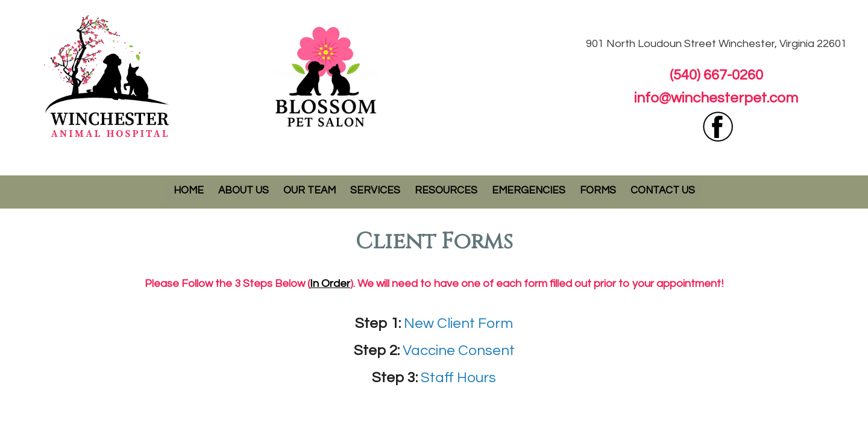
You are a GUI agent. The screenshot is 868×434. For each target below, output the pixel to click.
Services (375, 190)
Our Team (310, 190)
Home (189, 190)
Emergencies (529, 190)
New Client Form (458, 323)
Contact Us (663, 190)
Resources (446, 190)
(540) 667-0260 (716, 75)
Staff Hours (458, 378)
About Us (244, 190)
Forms (598, 190)
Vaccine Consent (459, 351)
